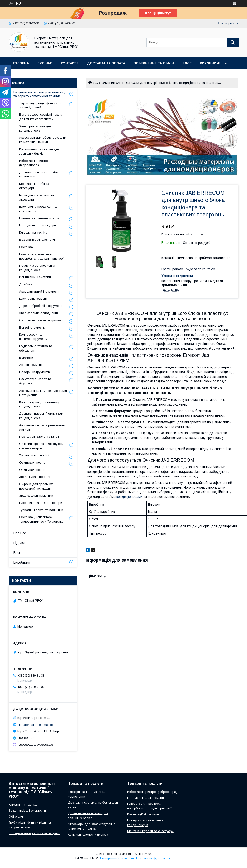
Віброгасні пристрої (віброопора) (34, 163)
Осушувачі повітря (33, 463)
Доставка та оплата (106, 63)
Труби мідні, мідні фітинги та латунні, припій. (40, 105)
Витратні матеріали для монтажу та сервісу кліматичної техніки (39, 94)
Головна (21, 63)
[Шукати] (233, 42)
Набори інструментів (35, 372)
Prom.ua (146, 854)
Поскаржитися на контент (117, 858)
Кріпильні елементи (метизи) (89, 835)
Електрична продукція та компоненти (38, 209)
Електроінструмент (33, 299)
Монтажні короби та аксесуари (34, 186)
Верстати (26, 358)
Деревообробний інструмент (41, 306)
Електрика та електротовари (41, 503)
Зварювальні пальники (36, 496)
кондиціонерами (129, 497)
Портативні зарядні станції (39, 437)
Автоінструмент (31, 365)
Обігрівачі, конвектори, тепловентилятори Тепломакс (41, 519)
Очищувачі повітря (33, 470)
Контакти (70, 63)
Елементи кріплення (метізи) (40, 218)
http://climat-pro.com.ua (34, 718)
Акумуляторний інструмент (39, 292)
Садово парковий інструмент (41, 320)
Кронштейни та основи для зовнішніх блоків (39, 151)
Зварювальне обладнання (39, 313)
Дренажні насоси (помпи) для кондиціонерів (41, 416)
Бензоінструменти (32, 327)
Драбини (26, 284)
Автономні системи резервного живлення (42, 427)
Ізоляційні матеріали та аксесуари (37, 197)
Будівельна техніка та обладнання (36, 348)
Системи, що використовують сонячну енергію (41, 446)
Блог (187, 63)
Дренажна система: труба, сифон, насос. (39, 174)
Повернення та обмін (154, 63)
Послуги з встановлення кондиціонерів (37, 268)
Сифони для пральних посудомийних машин (36, 486)
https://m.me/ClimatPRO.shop (38, 731)
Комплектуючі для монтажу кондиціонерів (40, 404)
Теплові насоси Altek (34, 455)
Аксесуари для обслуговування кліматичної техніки (43, 140)
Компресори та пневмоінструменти (33, 337)
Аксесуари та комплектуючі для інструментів (43, 393)
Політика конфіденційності (154, 858)
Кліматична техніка (33, 233)
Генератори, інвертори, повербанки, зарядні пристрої (41, 256)
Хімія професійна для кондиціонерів (35, 128)
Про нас (45, 63)
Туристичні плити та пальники (41, 510)
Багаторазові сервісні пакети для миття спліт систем (41, 117)
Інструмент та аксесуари (38, 225)
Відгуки (19, 543)
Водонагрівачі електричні (38, 240)
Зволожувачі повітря (35, 477)
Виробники (210, 63)
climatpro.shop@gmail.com (37, 724)
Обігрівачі (27, 247)
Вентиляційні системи (35, 277)
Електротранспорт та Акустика (35, 381)
